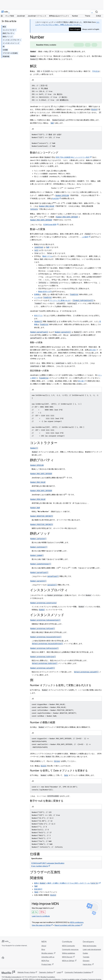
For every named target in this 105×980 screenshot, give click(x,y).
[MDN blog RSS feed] (18, 958)
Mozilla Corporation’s (13, 977)
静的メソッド (8, 37)
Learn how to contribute (41, 916)
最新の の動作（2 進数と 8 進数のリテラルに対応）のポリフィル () (66, 883)
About (44, 946)
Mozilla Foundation (48, 977)
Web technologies (90, 946)
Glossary (86, 961)
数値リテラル (47, 256)
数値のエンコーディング (44, 153)
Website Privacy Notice (26, 972)
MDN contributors (77, 922)
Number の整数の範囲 (43, 722)
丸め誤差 (55, 198)
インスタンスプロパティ (12, 40)
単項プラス (38, 316)
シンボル (37, 297)
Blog (43, 949)
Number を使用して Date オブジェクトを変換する (59, 771)
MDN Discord (67, 957)
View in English (75, 29)
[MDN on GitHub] (3, 958)
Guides (85, 953)
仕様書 (5, 50)
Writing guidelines (69, 953)
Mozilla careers (47, 953)
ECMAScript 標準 (50, 225)
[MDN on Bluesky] (7, 958)
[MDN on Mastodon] (14, 958)
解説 (4, 27)
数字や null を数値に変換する (47, 801)
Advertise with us (48, 957)
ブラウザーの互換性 (10, 53)
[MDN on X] (10, 958)
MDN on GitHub (68, 961)
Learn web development (92, 949)
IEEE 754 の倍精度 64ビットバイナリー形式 (73, 157)
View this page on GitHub (41, 925)
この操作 (85, 237)
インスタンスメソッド (11, 43)
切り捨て (93, 350)
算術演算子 (38, 889)
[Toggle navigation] (101, 12)
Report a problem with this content (67, 925)
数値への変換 (38, 229)
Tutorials (86, 957)
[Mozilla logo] (8, 972)
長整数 (37, 294)
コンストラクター (9, 30)
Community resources (70, 949)
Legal (59, 972)
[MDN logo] (6, 941)
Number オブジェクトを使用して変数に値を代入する (61, 685)
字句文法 (96, 71)
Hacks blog (87, 964)
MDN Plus (45, 961)
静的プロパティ (9, 33)
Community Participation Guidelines (78, 972)
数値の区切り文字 (45, 292)
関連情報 (6, 56)
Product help (46, 964)
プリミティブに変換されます (60, 300)
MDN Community (68, 946)
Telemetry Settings (46, 972)
